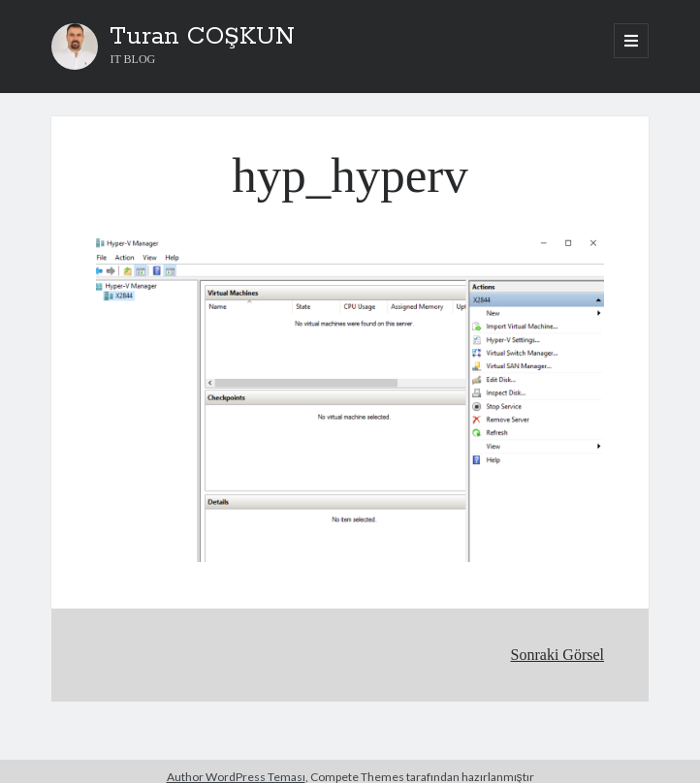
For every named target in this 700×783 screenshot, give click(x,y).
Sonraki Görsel (557, 655)
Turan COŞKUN (202, 37)
